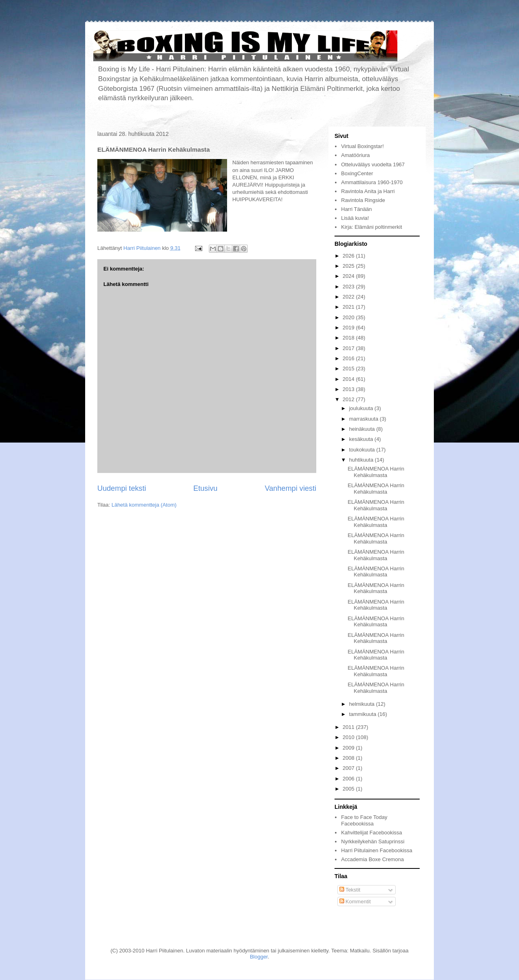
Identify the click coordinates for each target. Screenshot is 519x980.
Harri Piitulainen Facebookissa (377, 850)
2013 (349, 389)
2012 (349, 399)
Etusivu (206, 488)
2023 (349, 287)
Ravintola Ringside (363, 200)
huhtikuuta (362, 460)
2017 (349, 348)
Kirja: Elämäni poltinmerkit (371, 227)
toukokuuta (363, 450)
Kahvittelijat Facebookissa (371, 833)
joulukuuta (362, 408)
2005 (349, 789)
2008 (349, 758)
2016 (349, 358)
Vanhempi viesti (291, 488)
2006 (349, 779)
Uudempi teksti (122, 488)
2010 (349, 737)
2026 (349, 256)
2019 (349, 328)
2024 (349, 276)
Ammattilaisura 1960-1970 (372, 182)
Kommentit (355, 902)
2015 (349, 369)
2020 (349, 317)
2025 (349, 266)
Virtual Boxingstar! (362, 146)
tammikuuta (364, 714)
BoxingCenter (357, 173)
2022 (349, 297)
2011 (349, 727)
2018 (349, 338)
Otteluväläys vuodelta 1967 (373, 164)
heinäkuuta (363, 429)
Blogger (259, 957)
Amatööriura (355, 155)
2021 (349, 307)
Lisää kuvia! (355, 218)
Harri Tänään (356, 209)
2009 (349, 748)
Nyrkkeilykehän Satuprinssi (373, 841)
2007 (349, 768)
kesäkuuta (362, 439)
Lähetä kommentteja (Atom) (144, 505)
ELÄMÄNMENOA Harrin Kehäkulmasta (376, 472)
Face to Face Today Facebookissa (364, 820)
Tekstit (350, 890)
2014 (349, 379)
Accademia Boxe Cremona (372, 859)
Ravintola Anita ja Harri (368, 191)
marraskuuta (365, 419)
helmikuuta (362, 704)
